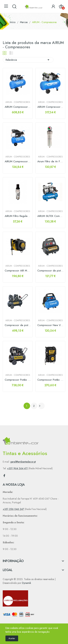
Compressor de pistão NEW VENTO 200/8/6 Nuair (50, 271)
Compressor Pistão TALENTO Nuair (50, 380)
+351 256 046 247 (13, 509)
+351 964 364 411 (17, 468)
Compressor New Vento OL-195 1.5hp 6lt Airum (50, 325)
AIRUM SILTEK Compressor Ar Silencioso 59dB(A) (50, 216)
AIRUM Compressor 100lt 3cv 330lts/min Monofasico (18, 107)
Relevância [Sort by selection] (28, 60)
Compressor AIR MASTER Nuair (18, 271)
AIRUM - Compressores (18, 102)
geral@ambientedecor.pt (23, 462)
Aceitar (12, 638)
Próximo (40, 406)
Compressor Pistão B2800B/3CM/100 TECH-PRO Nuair (18, 380)
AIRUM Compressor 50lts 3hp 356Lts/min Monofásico (50, 107)
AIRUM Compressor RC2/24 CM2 (18, 161)
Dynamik (26, 583)
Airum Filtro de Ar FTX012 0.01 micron (50, 161)
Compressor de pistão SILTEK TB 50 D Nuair (18, 325)
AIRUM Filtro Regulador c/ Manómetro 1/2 (18, 216)
